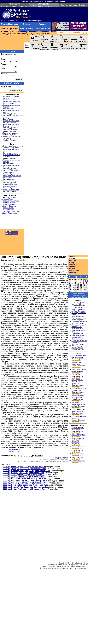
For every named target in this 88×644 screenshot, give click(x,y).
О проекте (62, 32)
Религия (73, 273)
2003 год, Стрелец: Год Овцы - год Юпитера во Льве (26, 483)
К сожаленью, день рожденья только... (10, 185)
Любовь (73, 260)
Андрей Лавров (9, 199)
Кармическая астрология (12, 181)
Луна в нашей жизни (79, 369)
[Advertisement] (12, 223)
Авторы (42, 24)
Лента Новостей (42, 28)
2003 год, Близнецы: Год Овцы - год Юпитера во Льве (27, 471)
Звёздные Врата (82, 563)
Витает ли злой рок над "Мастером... (12, 137)
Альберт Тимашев (10, 197)
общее (53, 32)
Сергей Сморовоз (10, 206)
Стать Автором (74, 32)
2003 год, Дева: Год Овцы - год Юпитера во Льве (24, 477)
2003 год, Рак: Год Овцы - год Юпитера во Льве (24, 473)
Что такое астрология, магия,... (79, 403)
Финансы (73, 267)
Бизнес (72, 269)
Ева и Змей (76, 375)
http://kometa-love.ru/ (12, 449)
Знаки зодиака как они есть (13, 146)
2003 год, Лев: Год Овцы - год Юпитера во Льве (24, 475)
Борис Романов (9, 208)
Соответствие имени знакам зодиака (11, 171)
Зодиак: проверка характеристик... (78, 396)
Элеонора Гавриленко (11, 211)
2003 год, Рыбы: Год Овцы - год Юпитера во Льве (25, 489)
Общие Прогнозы (9, 24)
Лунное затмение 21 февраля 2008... (79, 336)
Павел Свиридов (78, 438)
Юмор (72, 262)
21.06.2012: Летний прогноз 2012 (78, 303)
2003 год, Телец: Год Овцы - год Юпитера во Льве (25, 469)
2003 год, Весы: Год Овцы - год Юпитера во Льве (25, 479)
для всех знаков (42, 32)
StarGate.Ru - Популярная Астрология (44, 5)
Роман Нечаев (8, 210)
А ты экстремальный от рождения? (79, 389)
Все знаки (27, 46)
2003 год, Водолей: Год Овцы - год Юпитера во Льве (26, 487)
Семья (72, 265)
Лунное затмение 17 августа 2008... (79, 326)
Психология (74, 271)
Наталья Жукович (10, 203)
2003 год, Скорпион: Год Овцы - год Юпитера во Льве (26, 481)
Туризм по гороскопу (11, 133)
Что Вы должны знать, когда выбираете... (77, 382)
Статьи (26, 24)
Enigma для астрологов (12, 102)
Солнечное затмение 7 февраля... (79, 341)
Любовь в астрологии (11, 121)
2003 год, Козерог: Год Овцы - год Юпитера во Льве (26, 485)
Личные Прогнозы (9, 28)
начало (13, 32)
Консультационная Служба (73, 5)
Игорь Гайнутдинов (10, 213)
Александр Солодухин (11, 201)
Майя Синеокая (9, 204)
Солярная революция (11, 129)
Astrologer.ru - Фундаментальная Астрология (15, 5)
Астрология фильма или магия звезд (79, 356)
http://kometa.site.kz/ (12, 451)
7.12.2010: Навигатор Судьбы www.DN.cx (79, 308)
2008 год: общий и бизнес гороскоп (78, 347)
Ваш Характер (26, 28)
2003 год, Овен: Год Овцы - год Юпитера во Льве (24, 467)
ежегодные (6, 34)
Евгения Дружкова (78, 447)
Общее (72, 258)
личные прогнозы (26, 32)
